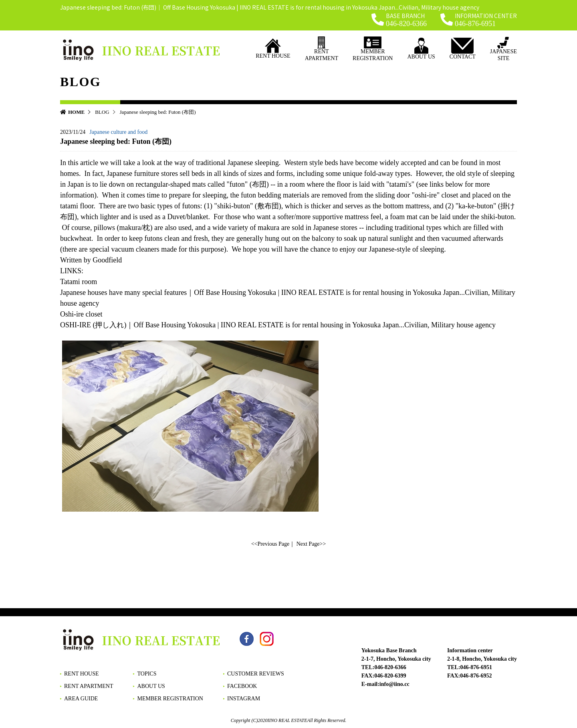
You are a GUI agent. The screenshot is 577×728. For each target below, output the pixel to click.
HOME (72, 112)
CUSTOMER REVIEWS (256, 674)
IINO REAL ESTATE (287, 720)
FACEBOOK (242, 686)
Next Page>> (311, 544)
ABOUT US (421, 49)
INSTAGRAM (244, 699)
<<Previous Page (270, 544)
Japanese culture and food (118, 132)
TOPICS (147, 674)
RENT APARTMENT (322, 49)
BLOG (102, 112)
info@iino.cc (394, 684)
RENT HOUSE (81, 674)
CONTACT (463, 49)
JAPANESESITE (503, 49)
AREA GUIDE (81, 699)
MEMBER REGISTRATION (373, 49)
